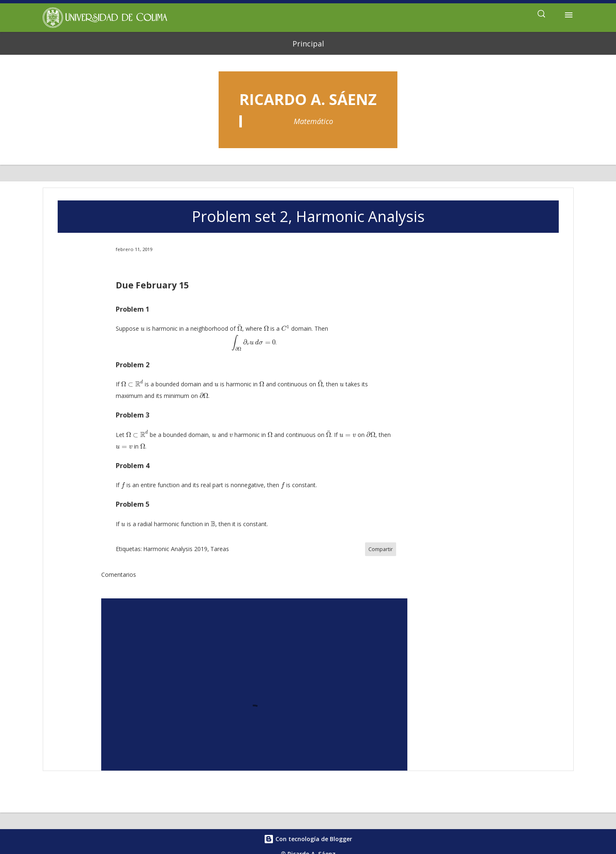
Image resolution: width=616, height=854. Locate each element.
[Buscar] (541, 15)
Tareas (220, 549)
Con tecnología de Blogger (308, 839)
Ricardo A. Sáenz (308, 99)
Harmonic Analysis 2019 (175, 549)
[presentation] (143, 329)
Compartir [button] (381, 549)
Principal (308, 44)
